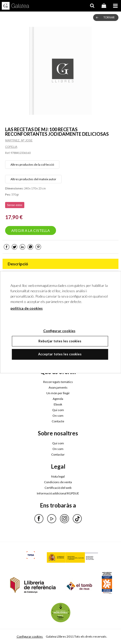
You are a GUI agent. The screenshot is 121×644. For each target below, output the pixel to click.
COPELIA (11, 147)
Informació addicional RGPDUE (58, 493)
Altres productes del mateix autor (33, 179)
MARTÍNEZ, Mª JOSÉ (19, 140)
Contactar (58, 454)
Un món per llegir (58, 393)
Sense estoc (15, 205)
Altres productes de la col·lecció (32, 165)
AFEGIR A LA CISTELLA (31, 230)
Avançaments (58, 387)
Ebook (58, 404)
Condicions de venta (58, 482)
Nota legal (58, 476)
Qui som (58, 410)
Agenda (58, 399)
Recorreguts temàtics (58, 382)
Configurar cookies (30, 636)
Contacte (58, 421)
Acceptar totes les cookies (60, 354)
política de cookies (27, 308)
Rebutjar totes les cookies (60, 341)
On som (58, 416)
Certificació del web (58, 488)
